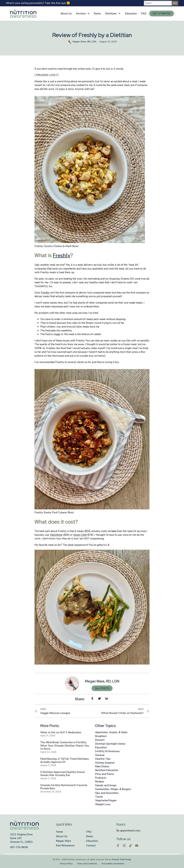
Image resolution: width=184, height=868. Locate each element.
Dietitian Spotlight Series (110, 744)
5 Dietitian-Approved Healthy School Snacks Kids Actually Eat (63, 774)
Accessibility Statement (113, 864)
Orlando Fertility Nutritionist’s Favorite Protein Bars (64, 787)
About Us (66, 13)
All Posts (102, 688)
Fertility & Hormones (107, 751)
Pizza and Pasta (105, 774)
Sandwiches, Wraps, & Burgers (113, 789)
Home (60, 832)
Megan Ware (64, 841)
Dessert (100, 740)
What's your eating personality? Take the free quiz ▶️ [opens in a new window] (38, 3)
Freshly (62, 255)
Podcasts (101, 778)
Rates (97, 13)
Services (83, 13)
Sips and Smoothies (107, 793)
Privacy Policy (66, 864)
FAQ (144, 13)
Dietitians (113, 13)
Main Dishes (102, 766)
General (100, 755)
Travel (99, 797)
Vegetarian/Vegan (106, 800)
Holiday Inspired (105, 763)
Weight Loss (103, 804)
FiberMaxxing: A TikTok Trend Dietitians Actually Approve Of (65, 760)
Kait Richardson (65, 845)
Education (131, 13)
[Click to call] (32, 847)
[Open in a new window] (118, 846)
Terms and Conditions (87, 864)
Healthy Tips (103, 759)
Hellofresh (56, 535)
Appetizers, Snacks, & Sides (111, 732)
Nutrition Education (107, 770)
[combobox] (158, 3)
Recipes (100, 781)
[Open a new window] (32, 838)
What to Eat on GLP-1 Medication (61, 732)
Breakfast (101, 736)
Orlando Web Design (121, 859)
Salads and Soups (106, 785)
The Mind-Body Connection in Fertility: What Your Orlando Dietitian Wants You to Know (65, 746)
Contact (91, 845)
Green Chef (80, 535)
